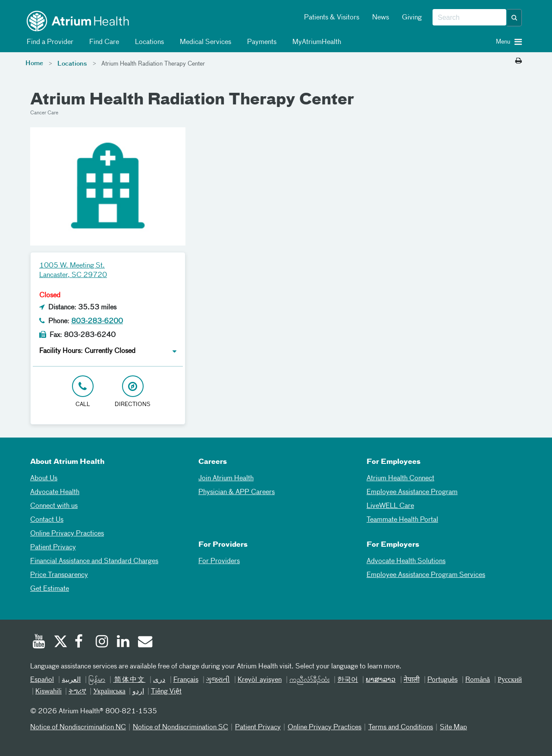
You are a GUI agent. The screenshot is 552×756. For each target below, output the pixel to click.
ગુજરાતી (218, 680)
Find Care (103, 42)
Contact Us (47, 520)
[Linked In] (123, 643)
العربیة (71, 680)
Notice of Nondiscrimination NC (78, 728)
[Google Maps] (360, 276)
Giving (412, 18)
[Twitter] (60, 643)
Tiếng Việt (166, 692)
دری (159, 680)
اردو (138, 692)
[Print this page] (519, 61)
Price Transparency (59, 575)
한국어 (348, 680)
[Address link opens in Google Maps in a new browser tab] (133, 392)
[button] (514, 18)
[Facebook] (81, 643)
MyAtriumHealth (315, 42)
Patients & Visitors (332, 18)
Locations (148, 42)
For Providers (219, 561)
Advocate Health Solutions (406, 561)
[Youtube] (39, 643)
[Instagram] (102, 643)
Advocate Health (55, 492)
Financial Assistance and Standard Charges (94, 561)
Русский (510, 680)
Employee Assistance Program (412, 492)
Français (186, 680)
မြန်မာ (97, 680)
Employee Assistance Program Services (426, 575)
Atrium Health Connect (400, 479)
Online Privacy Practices (67, 534)
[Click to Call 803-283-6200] (83, 392)
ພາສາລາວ (381, 680)
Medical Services (204, 42)
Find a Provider (49, 42)
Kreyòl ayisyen (260, 680)
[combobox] (469, 18)
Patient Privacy (53, 548)
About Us (44, 479)
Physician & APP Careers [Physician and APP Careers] (237, 492)
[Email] (144, 643)
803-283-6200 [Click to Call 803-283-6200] (97, 321)
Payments (260, 42)
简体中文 (129, 680)
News (381, 18)
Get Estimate (50, 589)
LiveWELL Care (390, 506)
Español (42, 680)
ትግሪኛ (77, 692)
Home (34, 63)
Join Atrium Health (226, 479)
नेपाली (412, 680)
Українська (109, 692)
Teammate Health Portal (402, 520)
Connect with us (54, 506)
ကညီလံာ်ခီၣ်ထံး (309, 680)
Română (478, 680)
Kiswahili (49, 692)
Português (442, 680)
